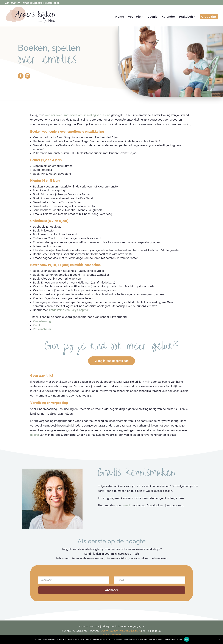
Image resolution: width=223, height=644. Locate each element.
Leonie (153, 17)
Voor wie (134, 17)
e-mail (126, 505)
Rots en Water (42, 329)
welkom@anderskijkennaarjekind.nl (121, 631)
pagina (35, 435)
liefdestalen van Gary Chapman (69, 310)
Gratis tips (209, 17)
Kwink (37, 325)
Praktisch (186, 17)
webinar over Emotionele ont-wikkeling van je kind (78, 115)
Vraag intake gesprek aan (111, 361)
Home (120, 17)
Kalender (168, 17)
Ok (187, 639)
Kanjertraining (42, 321)
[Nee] (219, 639)
